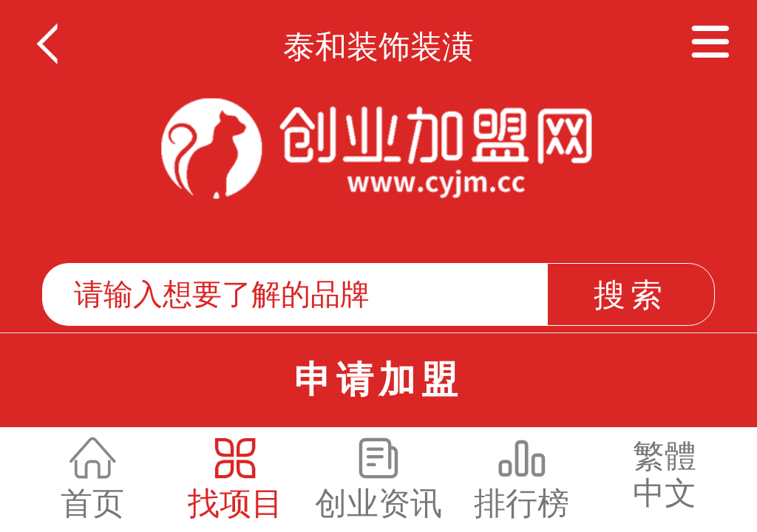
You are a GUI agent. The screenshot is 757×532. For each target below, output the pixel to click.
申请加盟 (378, 380)
